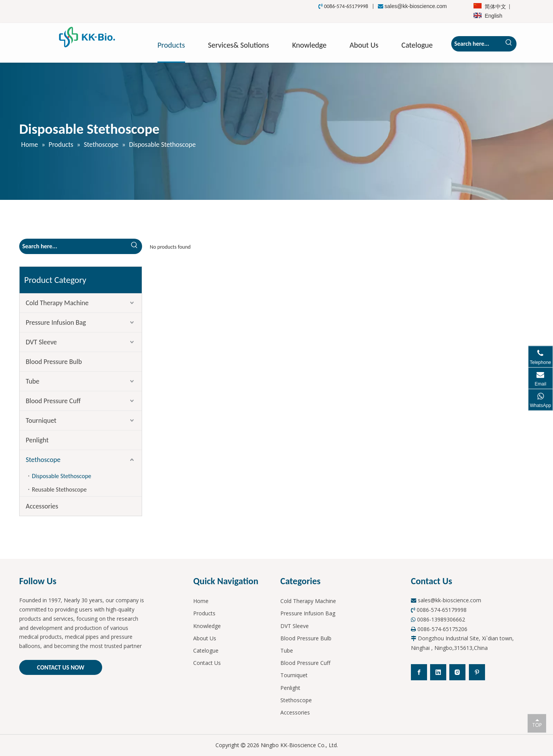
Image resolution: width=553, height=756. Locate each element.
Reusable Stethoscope (59, 489)
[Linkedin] (438, 672)
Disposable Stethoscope (62, 476)
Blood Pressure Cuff (53, 401)
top (537, 723)
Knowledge (207, 626)
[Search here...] (476, 44)
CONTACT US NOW (60, 667)
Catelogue (206, 650)
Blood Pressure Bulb (54, 362)
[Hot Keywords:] (509, 44)
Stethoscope (43, 460)
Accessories (42, 506)
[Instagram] (457, 672)
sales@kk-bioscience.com (416, 6)
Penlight (37, 440)
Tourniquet (41, 420)
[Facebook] (419, 672)
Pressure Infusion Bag (56, 322)
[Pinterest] (477, 672)
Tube (33, 381)
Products (204, 613)
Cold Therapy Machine (57, 303)
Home (201, 601)
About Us (205, 638)
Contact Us (207, 663)
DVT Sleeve (41, 342)
